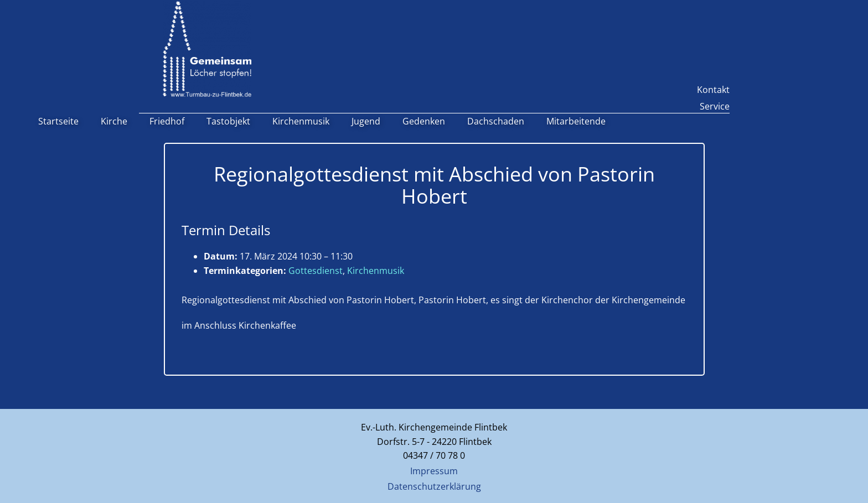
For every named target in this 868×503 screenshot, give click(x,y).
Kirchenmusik (301, 121)
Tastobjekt (228, 121)
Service (715, 106)
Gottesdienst (316, 271)
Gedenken (424, 121)
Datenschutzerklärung (434, 486)
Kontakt (713, 90)
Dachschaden (496, 121)
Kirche (114, 121)
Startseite (58, 121)
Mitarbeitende (576, 121)
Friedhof (167, 121)
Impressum (434, 471)
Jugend (366, 121)
